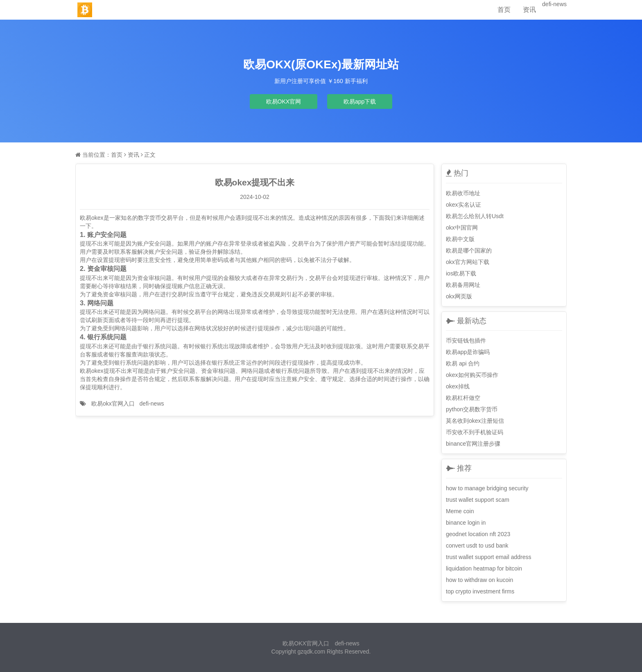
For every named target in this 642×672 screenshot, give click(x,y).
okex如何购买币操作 (472, 375)
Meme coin (460, 511)
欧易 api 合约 (463, 363)
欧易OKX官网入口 (306, 643)
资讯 (529, 10)
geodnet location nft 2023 (478, 534)
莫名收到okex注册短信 (475, 421)
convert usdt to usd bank (477, 546)
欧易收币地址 (463, 193)
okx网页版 (459, 296)
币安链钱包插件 (466, 341)
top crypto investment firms (480, 591)
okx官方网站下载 (468, 262)
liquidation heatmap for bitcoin (484, 568)
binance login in (466, 523)
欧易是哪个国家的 (469, 250)
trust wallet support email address (489, 557)
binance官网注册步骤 (473, 444)
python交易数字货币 (472, 409)
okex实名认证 (463, 205)
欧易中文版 (460, 239)
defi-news (554, 4)
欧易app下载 (360, 101)
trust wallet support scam (478, 500)
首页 (504, 10)
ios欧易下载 (461, 273)
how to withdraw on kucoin (479, 580)
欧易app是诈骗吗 (468, 352)
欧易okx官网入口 (113, 404)
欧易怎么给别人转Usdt (475, 216)
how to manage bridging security (487, 488)
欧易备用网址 (463, 285)
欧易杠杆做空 (463, 398)
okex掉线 (458, 386)
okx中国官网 (462, 228)
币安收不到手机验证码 (475, 432)
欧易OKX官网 (284, 101)
